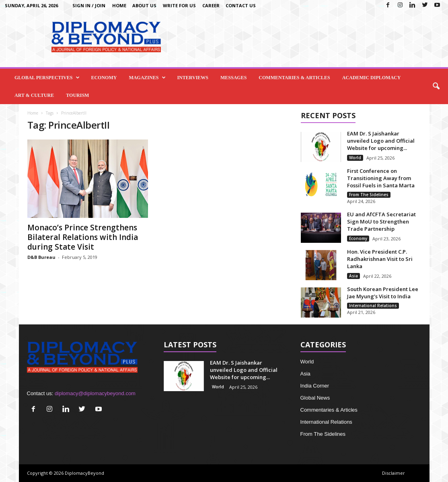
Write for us (179, 5)
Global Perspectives (47, 78)
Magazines (147, 78)
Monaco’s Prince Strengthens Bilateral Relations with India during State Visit (83, 237)
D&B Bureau (41, 257)
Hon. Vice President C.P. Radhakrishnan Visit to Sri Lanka (380, 259)
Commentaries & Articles (294, 78)
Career (211, 5)
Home (119, 5)
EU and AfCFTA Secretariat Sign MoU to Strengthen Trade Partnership (381, 222)
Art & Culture (34, 95)
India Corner (315, 386)
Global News (315, 398)
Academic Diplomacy (372, 78)
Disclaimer (394, 473)
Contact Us (241, 5)
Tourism (77, 95)
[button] (436, 86)
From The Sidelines (369, 195)
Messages (233, 78)
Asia (353, 276)
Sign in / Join (89, 5)
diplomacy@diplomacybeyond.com (95, 393)
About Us (144, 5)
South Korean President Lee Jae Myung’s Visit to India (383, 293)
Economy (104, 78)
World (355, 158)
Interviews (193, 78)
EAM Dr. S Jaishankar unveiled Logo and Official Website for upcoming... (381, 141)
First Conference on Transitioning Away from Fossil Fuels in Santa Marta (381, 178)
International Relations (373, 306)
